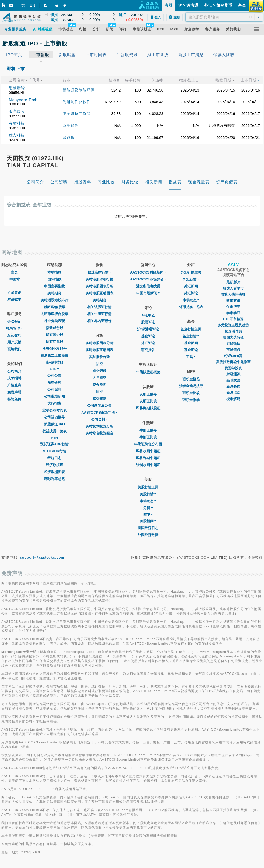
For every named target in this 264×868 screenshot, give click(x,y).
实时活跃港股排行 (54, 300)
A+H (54, 438)
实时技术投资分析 (99, 426)
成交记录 (99, 371)
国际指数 (54, 279)
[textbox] (224, 17)
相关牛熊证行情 (99, 314)
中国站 (15, 279)
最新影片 (233, 282)
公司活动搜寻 (54, 417)
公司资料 (99, 419)
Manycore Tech (23, 100)
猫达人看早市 (233, 288)
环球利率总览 (54, 479)
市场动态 (148, 501)
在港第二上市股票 (54, 356)
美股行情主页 (148, 487)
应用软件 (71, 125)
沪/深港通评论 (148, 329)
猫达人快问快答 (233, 294)
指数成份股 (55, 328)
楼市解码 (233, 399)
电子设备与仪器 (77, 113)
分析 (148, 508)
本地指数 (54, 272)
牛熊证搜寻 (148, 430)
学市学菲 (233, 313)
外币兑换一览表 (191, 307)
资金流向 (99, 385)
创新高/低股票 (54, 307)
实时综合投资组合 (99, 433)
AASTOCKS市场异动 (99, 412)
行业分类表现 (54, 321)
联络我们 (14, 349)
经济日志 (54, 458)
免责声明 (14, 392)
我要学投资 (233, 368)
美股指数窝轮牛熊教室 (233, 362)
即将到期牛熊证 (148, 458)
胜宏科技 (17, 135)
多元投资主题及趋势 (233, 325)
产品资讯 (14, 292)
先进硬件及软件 (77, 102)
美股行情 (148, 494)
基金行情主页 (191, 329)
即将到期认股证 (148, 408)
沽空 (99, 364)
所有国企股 (55, 335)
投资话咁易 (233, 331)
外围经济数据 (148, 535)
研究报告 (148, 350)
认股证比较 (148, 401)
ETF (55, 369)
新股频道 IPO (54, 424)
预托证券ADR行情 (54, 444)
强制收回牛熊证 (148, 465)
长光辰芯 (17, 111)
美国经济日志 (148, 528)
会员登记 (14, 321)
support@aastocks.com (42, 557)
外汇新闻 (191, 286)
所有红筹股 (55, 342)
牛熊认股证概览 (148, 372)
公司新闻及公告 (99, 405)
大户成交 (99, 378)
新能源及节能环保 (79, 90)
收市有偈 (233, 301)
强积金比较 (191, 393)
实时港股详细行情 (99, 279)
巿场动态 (191, 300)
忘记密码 (14, 335)
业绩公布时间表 (55, 410)
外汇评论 (148, 343)
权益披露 (99, 399)
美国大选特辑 (233, 337)
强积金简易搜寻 (191, 386)
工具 (191, 357)
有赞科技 (17, 123)
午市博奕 (233, 307)
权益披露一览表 (55, 431)
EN (32, 5)
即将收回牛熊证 (148, 451)
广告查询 (14, 385)
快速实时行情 (99, 272)
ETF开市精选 (233, 319)
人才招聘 (14, 378)
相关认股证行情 (99, 307)
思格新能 (17, 88)
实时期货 (54, 293)
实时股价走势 (99, 357)
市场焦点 (233, 350)
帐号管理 (14, 328)
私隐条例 (14, 399)
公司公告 (54, 376)
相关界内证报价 (99, 321)
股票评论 (148, 322)
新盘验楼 (233, 387)
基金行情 (191, 336)
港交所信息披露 (148, 286)
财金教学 (14, 299)
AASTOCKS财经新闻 (148, 272)
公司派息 (54, 389)
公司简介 (14, 371)
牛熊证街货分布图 (148, 444)
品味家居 (233, 380)
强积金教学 (191, 400)
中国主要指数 (54, 286)
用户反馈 (14, 342)
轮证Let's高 (233, 356)
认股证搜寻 (148, 394)
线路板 (69, 137)
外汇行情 (191, 279)
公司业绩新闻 (54, 396)
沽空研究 (54, 383)
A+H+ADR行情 (54, 451)
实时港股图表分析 (99, 286)
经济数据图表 (54, 472)
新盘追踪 (233, 393)
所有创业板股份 (55, 349)
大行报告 (54, 403)
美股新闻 (148, 521)
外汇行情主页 (191, 272)
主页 (14, 272)
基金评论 (148, 336)
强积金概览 (191, 379)
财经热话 (233, 344)
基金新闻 (191, 343)
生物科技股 (55, 362)
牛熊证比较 (148, 437)
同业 (99, 392)
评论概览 (148, 315)
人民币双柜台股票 (54, 314)
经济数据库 (55, 465)
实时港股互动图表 (99, 293)
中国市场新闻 (148, 293)
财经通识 (233, 374)
